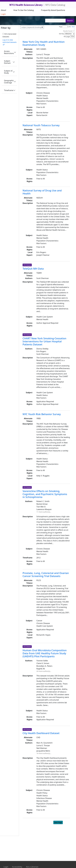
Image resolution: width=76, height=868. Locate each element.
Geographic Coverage (9, 82)
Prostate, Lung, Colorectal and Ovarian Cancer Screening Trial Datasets (46, 575)
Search (70, 21)
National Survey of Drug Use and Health (42, 192)
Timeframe (9, 90)
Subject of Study (8, 72)
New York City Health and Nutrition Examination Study (44, 43)
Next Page (58, 822)
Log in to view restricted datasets (9, 42)
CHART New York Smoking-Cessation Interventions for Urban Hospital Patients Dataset (44, 341)
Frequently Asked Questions (53, 10)
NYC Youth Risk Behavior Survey (42, 414)
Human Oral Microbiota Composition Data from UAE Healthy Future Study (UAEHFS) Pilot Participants (45, 653)
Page (61, 27)
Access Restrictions (9, 52)
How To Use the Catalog (24, 10)
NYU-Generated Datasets (9, 35)
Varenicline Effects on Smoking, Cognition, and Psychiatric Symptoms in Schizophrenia (45, 494)
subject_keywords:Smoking (32, 27)
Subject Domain (7, 62)
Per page (67, 37)
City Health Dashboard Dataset (41, 733)
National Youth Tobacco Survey (41, 125)
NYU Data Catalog (55, 5)
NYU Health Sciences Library (26, 5)
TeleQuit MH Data (33, 269)
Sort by (61, 34)
